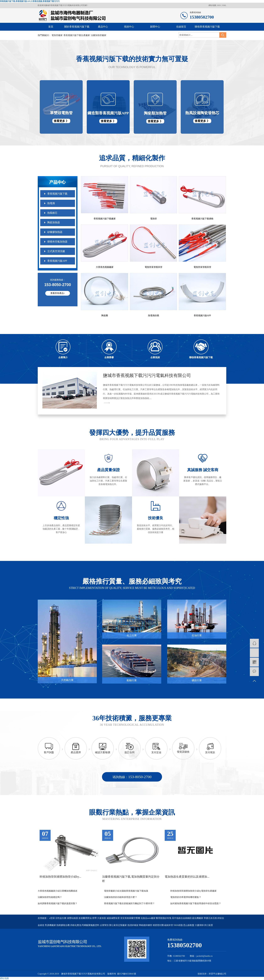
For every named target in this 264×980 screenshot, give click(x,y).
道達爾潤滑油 (85, 918)
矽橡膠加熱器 (55, 232)
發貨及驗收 (183, 752)
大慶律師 (200, 925)
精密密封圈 (159, 925)
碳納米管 (169, 925)
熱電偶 (51, 203)
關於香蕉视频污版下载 (77, 27)
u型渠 (52, 918)
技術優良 (156, 518)
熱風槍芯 (52, 213)
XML (224, 5)
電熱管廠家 (57, 35)
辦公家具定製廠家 (118, 925)
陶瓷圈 (105, 316)
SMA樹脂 (179, 925)
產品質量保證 (108, 470)
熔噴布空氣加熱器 (57, 242)
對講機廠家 (51, 925)
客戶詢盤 (49, 752)
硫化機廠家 (198, 918)
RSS (219, 5)
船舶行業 (132, 680)
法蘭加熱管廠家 (99, 35)
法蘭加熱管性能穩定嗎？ (50, 897)
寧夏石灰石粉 (211, 918)
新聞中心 (155, 27)
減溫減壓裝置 (113, 918)
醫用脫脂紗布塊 (164, 918)
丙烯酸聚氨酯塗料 (91, 925)
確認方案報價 (103, 752)
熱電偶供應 (154, 316)
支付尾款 (210, 752)
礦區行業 (197, 680)
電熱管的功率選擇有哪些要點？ (186, 897)
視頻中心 (129, 27)
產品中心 (103, 27)
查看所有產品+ (58, 293)
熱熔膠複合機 (63, 925)
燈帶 (95, 918)
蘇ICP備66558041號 (127, 974)
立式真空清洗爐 (56, 251)
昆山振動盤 (189, 925)
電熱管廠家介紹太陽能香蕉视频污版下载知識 (126, 891)
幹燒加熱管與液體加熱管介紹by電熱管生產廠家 (193, 891)
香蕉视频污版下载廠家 (105, 219)
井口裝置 (209, 925)
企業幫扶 (105, 925)
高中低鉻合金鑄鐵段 (182, 918)
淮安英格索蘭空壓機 (130, 918)
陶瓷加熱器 (54, 222)
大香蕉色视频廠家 (105, 267)
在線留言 (181, 27)
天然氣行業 (67, 680)
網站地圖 (213, 5)
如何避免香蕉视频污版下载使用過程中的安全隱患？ (196, 903)
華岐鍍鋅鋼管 (146, 925)
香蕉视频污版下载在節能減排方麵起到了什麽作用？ (129, 903)
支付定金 (156, 752)
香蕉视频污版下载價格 (202, 219)
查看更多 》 (61, 121)
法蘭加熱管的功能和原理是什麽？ (121, 897)
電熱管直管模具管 (154, 267)
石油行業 (197, 635)
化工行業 (132, 635)
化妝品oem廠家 (148, 918)
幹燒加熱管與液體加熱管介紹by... (60, 877)
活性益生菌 (61, 918)
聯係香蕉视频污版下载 (207, 27)
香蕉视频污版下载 (57, 194)
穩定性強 (61, 518)
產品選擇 (76, 752)
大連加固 (102, 918)
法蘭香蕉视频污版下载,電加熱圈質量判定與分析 (131, 879)
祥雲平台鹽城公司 (217, 974)
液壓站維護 (73, 918)
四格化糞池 (76, 925)
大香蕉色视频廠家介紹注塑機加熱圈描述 (58, 891)
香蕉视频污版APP (57, 261)
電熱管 (154, 219)
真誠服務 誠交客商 (203, 470)
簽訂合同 (129, 752)
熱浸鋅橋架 (133, 925)
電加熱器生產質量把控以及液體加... (187, 877)
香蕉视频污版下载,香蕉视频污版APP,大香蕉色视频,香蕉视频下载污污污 (30, 1)
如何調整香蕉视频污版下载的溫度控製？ (58, 903)
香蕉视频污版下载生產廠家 (77, 35)
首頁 (51, 27)
